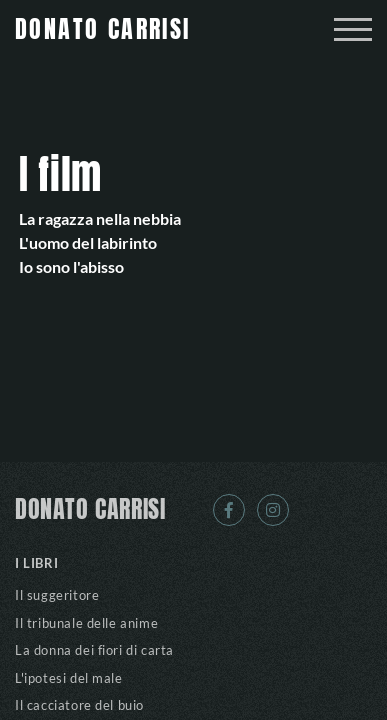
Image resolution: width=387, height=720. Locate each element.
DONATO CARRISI (90, 510)
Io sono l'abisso (71, 266)
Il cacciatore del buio (79, 705)
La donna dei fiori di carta (94, 650)
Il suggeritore (57, 595)
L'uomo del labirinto (88, 242)
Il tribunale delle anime (86, 623)
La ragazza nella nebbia (100, 218)
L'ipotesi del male (69, 678)
